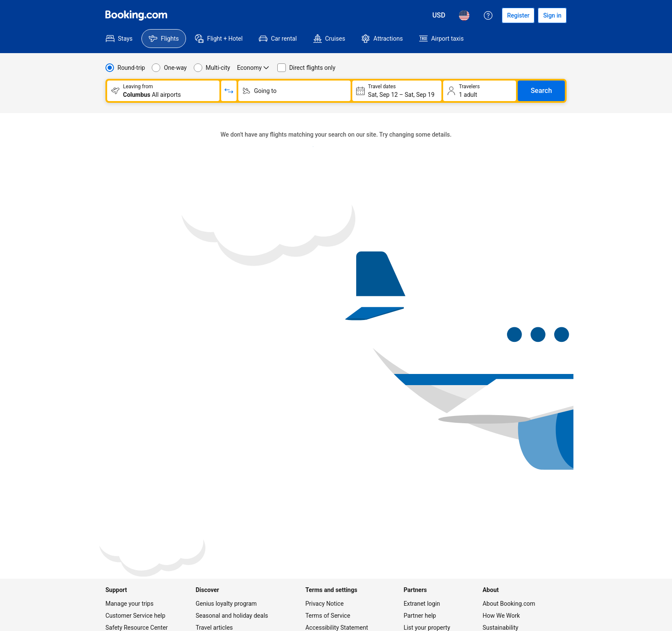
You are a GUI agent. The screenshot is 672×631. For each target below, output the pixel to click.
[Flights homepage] (136, 15)
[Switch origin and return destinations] (229, 91)
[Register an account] (518, 15)
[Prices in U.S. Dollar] (439, 15)
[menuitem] (119, 39)
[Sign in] (552, 15)
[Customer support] (488, 15)
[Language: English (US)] (464, 15)
